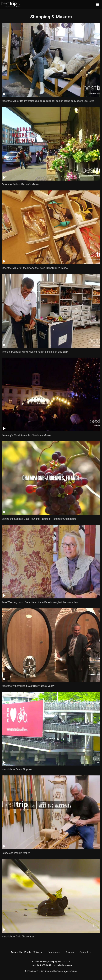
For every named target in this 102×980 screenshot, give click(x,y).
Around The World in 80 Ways (26, 952)
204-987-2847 (44, 965)
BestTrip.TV (38, 971)
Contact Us (85, 952)
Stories (70, 952)
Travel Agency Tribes (67, 971)
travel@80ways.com (63, 965)
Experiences (54, 952)
